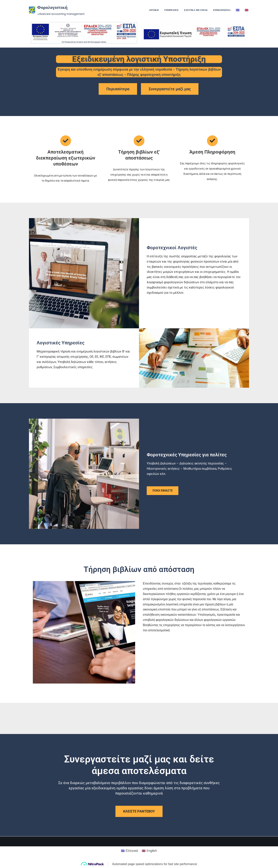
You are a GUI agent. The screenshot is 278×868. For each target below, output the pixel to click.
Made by (36, 863)
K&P (67, 863)
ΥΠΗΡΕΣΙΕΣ (171, 10)
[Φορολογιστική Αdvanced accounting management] (57, 10)
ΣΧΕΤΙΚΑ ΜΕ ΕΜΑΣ (196, 10)
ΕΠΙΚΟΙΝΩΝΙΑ (222, 10)
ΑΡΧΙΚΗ (153, 10)
